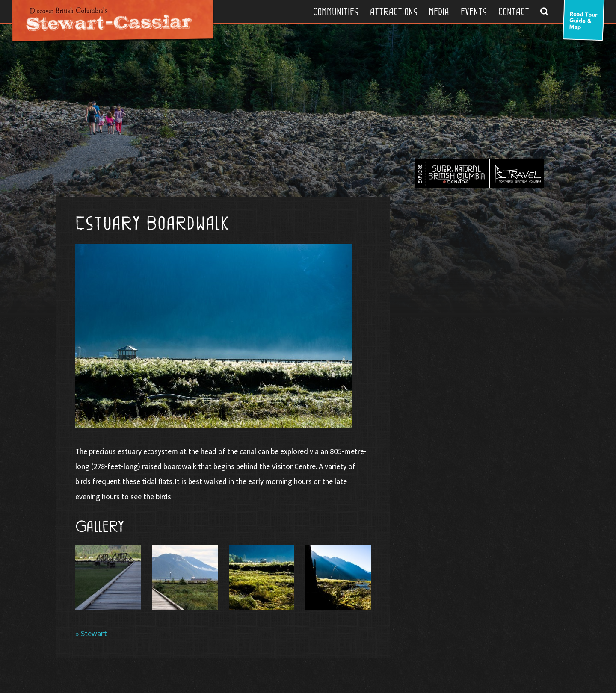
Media (439, 12)
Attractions (394, 12)
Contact (514, 12)
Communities (336, 12)
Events (474, 12)
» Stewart (91, 634)
